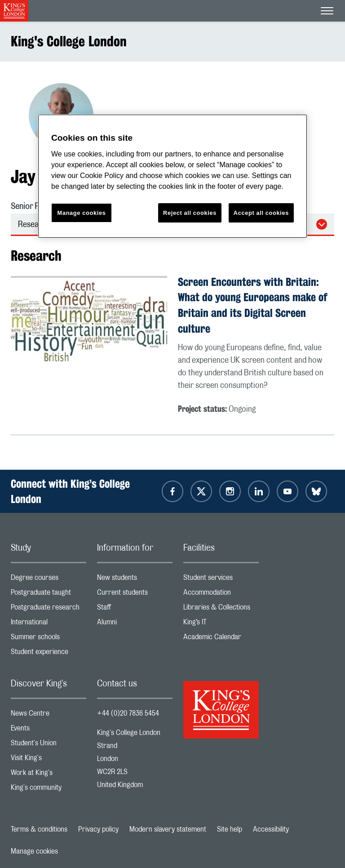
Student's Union (49, 745)
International (49, 624)
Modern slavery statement (168, 829)
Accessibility (271, 829)
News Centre (49, 715)
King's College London (69, 41)
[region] (172, 176)
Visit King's (49, 760)
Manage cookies (34, 851)
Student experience (49, 654)
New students (135, 580)
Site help (230, 829)
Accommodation (221, 594)
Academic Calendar (221, 639)
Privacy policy (98, 829)
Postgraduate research (49, 609)
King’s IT (221, 624)
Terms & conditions (39, 829)
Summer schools (49, 639)
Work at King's (49, 775)
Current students (135, 594)
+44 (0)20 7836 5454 (128, 713)
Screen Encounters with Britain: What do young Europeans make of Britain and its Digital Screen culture (253, 305)
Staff (135, 609)
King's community (49, 790)
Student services (221, 580)
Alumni (135, 624)
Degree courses (49, 580)
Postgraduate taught (49, 594)
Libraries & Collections (221, 609)
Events (49, 730)
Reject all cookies (190, 213)
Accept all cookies (261, 213)
